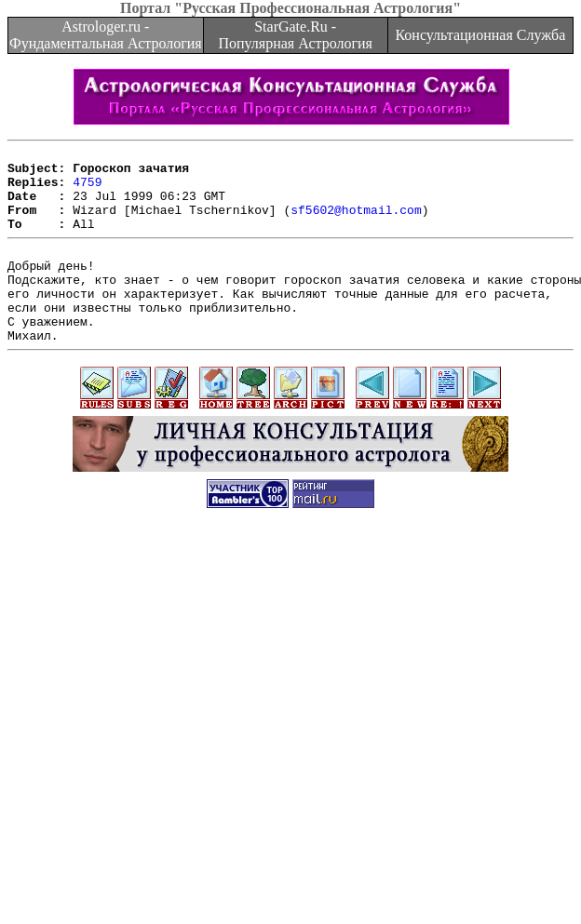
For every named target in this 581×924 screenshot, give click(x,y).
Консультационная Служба (480, 35)
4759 (87, 190)
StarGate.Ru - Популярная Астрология (295, 35)
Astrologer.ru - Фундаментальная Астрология (106, 35)
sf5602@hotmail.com (356, 223)
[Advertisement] (175, 732)
